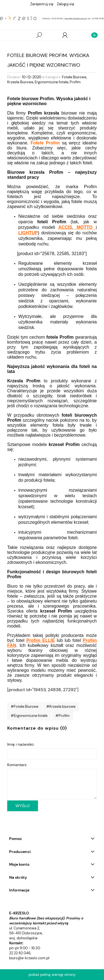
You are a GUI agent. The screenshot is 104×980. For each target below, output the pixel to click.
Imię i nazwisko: (21, 744)
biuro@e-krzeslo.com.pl (29, 958)
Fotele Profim (45, 143)
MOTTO (84, 227)
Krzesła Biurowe (20, 82)
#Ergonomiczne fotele (29, 716)
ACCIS (65, 227)
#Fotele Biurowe (25, 707)
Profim (75, 82)
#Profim (63, 716)
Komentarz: (17, 765)
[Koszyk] (91, 35)
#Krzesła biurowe (61, 707)
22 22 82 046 (20, 953)
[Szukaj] (39, 35)
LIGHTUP (28, 233)
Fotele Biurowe (74, 77)
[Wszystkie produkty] (13, 35)
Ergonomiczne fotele (51, 82)
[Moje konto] (65, 35)
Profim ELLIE (41, 640)
